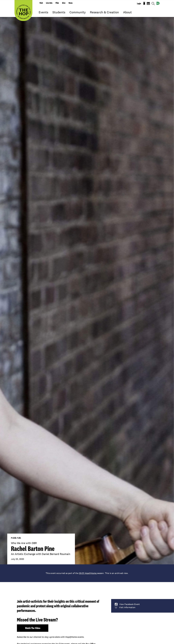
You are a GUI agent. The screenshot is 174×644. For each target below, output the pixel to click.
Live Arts (49, 3)
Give (64, 3)
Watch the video (33, 628)
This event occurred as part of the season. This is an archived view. (87, 573)
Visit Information (125, 607)
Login (139, 4)
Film (57, 3)
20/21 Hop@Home (88, 573)
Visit (41, 3)
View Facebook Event (127, 604)
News (71, 3)
